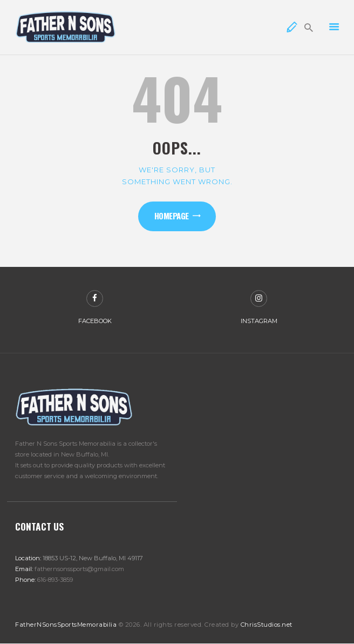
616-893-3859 (55, 580)
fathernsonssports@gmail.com (79, 569)
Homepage (172, 216)
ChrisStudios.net (267, 625)
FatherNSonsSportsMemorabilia (66, 625)
